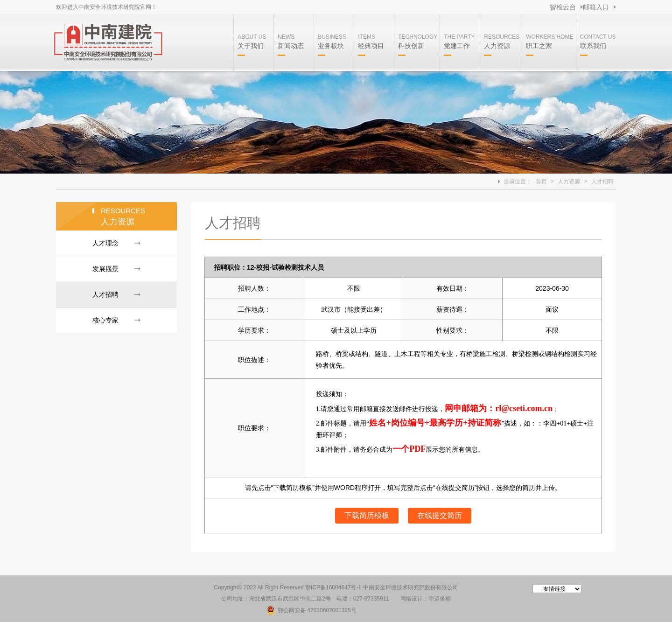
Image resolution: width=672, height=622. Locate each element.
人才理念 (105, 243)
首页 (541, 182)
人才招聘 (602, 182)
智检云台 (563, 7)
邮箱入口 (596, 7)
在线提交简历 (440, 515)
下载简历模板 (367, 515)
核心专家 (105, 320)
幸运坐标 (440, 599)
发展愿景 (105, 269)
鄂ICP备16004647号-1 (333, 587)
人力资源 (569, 182)
